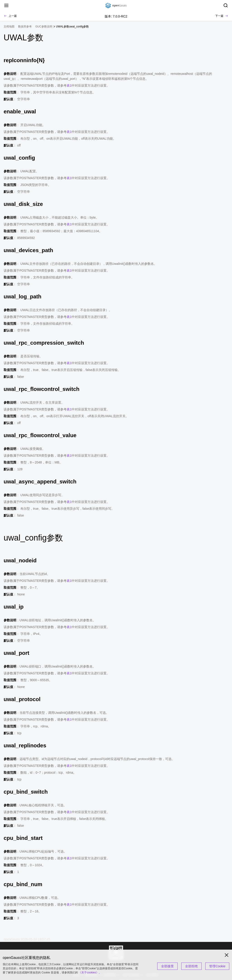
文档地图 (9, 27)
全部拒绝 (191, 966)
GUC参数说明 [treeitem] (44, 27)
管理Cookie (217, 966)
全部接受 (167, 966)
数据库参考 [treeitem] (25, 27)
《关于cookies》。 (90, 973)
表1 (69, 85)
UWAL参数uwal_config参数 (72, 27)
